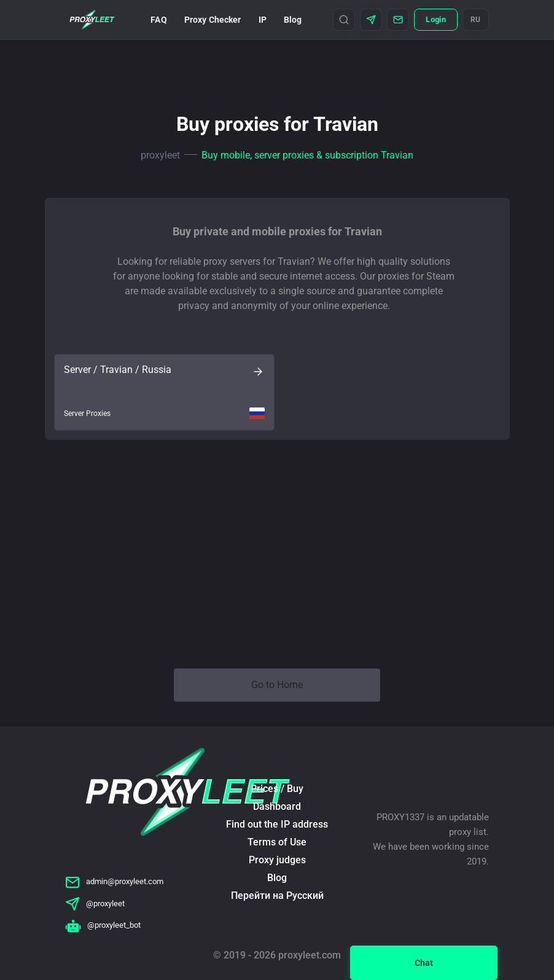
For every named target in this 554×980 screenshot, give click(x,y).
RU (476, 20)
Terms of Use (277, 842)
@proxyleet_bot (103, 925)
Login (435, 19)
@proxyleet (95, 904)
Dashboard (277, 806)
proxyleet (160, 155)
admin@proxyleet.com (114, 881)
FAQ (158, 20)
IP (263, 20)
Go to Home (277, 685)
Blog (293, 20)
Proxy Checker (213, 20)
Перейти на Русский (277, 896)
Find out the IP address (277, 824)
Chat (424, 963)
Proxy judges (277, 860)
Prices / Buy (277, 789)
